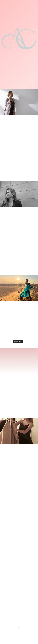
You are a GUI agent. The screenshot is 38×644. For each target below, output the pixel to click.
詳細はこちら (17, 341)
